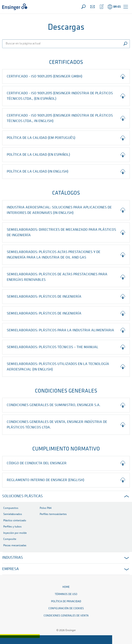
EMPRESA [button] (10, 569)
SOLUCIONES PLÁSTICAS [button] (22, 496)
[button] (126, 7)
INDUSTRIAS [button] (13, 558)
